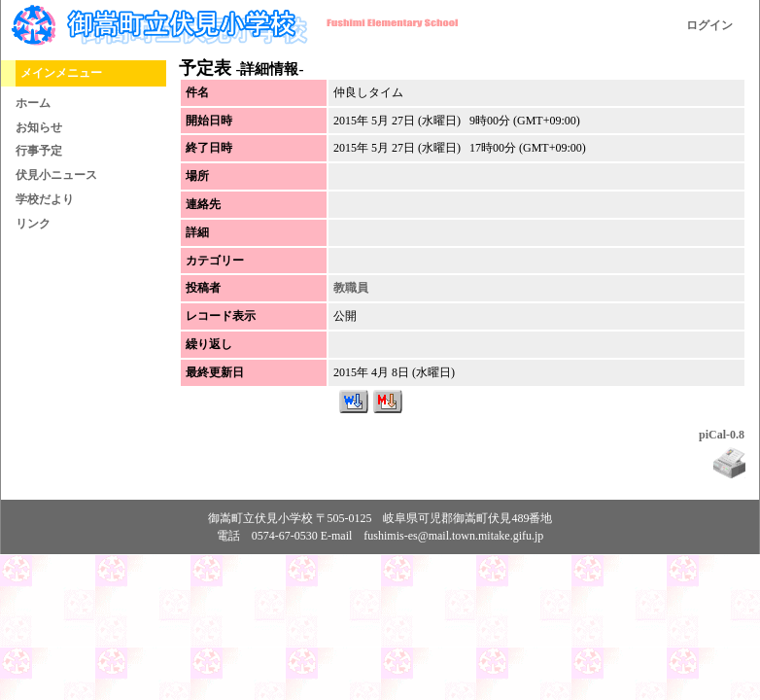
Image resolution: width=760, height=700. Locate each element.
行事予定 (39, 151)
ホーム (33, 103)
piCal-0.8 (722, 435)
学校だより (45, 199)
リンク (33, 224)
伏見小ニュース (56, 175)
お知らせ (39, 127)
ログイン (709, 25)
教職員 (351, 288)
